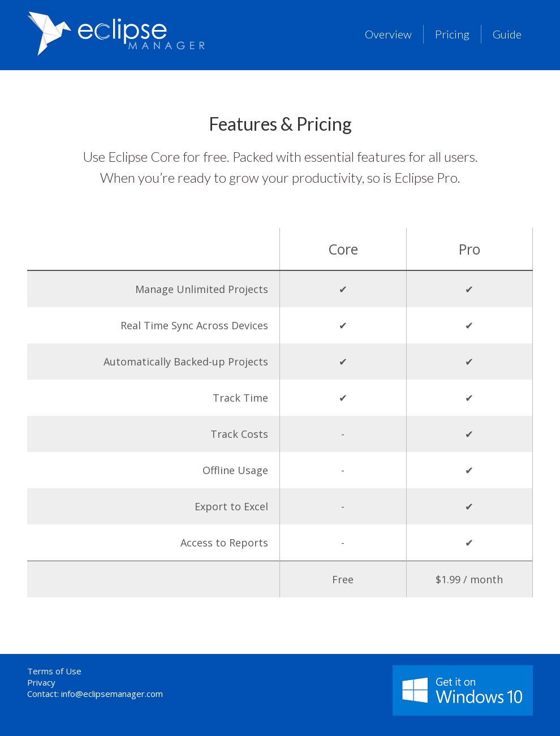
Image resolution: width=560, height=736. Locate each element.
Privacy (41, 682)
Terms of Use (54, 671)
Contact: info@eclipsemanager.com (95, 694)
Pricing (452, 34)
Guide (507, 34)
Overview (388, 34)
